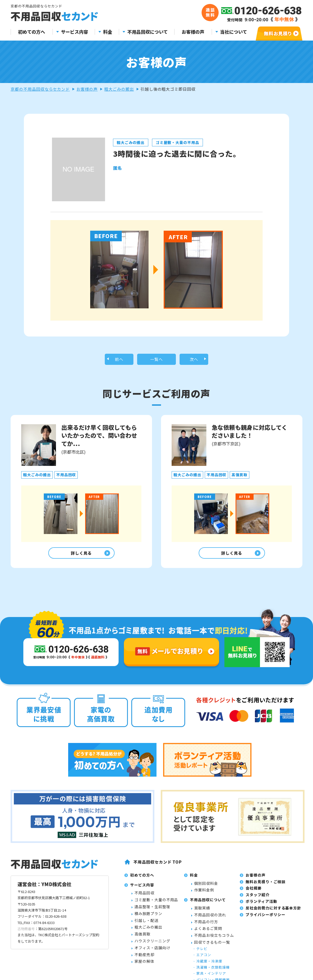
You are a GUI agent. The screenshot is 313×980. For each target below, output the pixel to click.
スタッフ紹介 (258, 899)
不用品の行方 (206, 925)
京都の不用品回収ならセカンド (40, 89)
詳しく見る (80, 556)
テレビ (202, 952)
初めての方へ (32, 32)
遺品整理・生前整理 (152, 911)
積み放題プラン (148, 917)
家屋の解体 (144, 965)
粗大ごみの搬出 (119, 89)
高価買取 (142, 938)
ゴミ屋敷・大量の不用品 (156, 904)
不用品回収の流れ (210, 918)
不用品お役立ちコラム (214, 939)
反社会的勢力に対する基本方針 (273, 912)
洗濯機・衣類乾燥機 (213, 971)
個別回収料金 (206, 887)
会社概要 (254, 892)
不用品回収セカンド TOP (158, 866)
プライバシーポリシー (266, 918)
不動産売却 (144, 958)
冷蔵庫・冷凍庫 (209, 965)
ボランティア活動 (261, 905)
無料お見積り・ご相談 (266, 885)
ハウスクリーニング (152, 945)
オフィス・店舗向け (152, 951)
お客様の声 (193, 32)
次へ (194, 360)
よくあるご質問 (208, 932)
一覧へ (157, 360)
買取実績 (202, 912)
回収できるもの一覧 (212, 946)
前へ (119, 360)
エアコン (204, 959)
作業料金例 (204, 894)
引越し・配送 (146, 924)
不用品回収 (144, 897)
